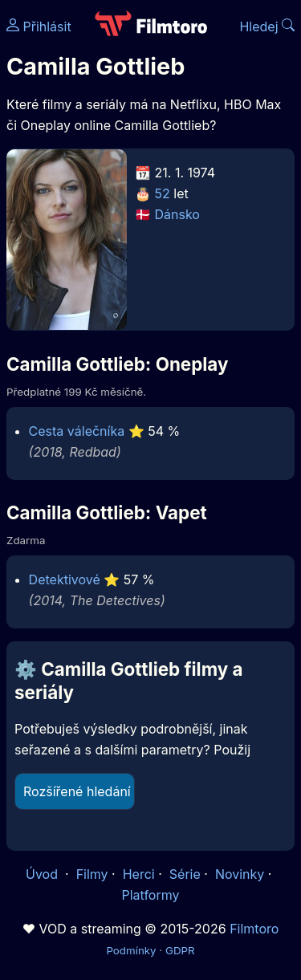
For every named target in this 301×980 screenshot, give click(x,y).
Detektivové (65, 579)
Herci (139, 874)
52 (163, 193)
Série (185, 874)
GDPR (180, 950)
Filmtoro (254, 929)
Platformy (150, 895)
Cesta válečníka (77, 431)
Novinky (240, 874)
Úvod (43, 874)
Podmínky (131, 950)
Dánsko (177, 214)
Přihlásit (39, 26)
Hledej (267, 26)
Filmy (92, 874)
